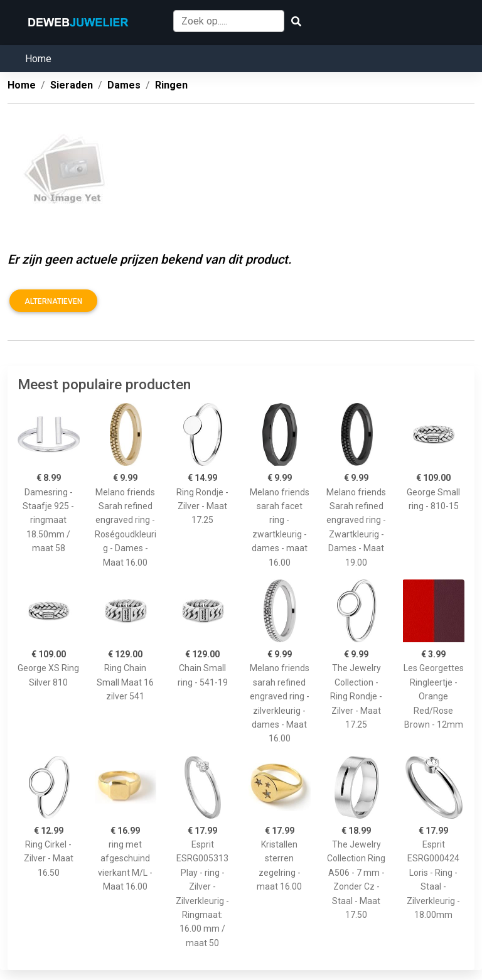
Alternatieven (53, 301)
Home (38, 59)
